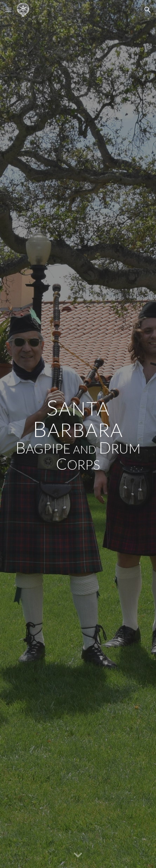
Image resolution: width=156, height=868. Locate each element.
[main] (78, 434)
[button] (8, 10)
